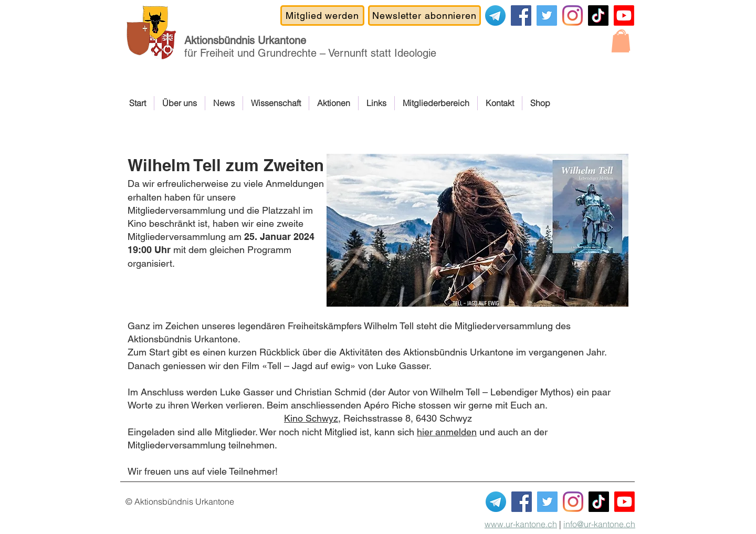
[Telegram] (495, 15)
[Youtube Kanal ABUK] (624, 502)
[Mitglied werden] (322, 15)
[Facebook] (521, 15)
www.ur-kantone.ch (521, 524)
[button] (620, 41)
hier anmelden (447, 432)
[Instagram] (573, 15)
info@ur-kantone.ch (599, 524)
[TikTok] (598, 15)
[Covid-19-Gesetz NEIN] (547, 15)
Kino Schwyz (311, 418)
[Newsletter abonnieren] (424, 15)
